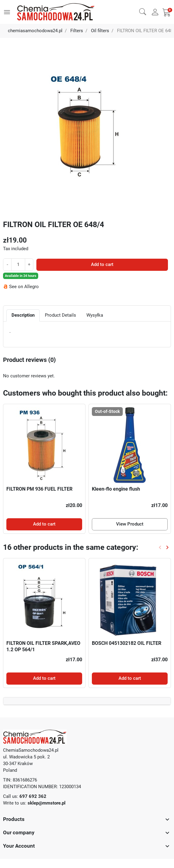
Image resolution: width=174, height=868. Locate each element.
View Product (130, 524)
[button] (143, 11)
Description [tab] (23, 315)
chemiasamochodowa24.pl (35, 31)
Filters (77, 31)
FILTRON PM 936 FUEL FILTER (39, 489)
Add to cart (102, 264)
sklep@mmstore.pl (47, 803)
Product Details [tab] (60, 315)
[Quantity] (18, 264)
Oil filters (100, 31)
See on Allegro (24, 287)
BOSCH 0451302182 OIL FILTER (127, 643)
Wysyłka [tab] (95, 315)
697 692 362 (33, 796)
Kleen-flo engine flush (116, 489)
